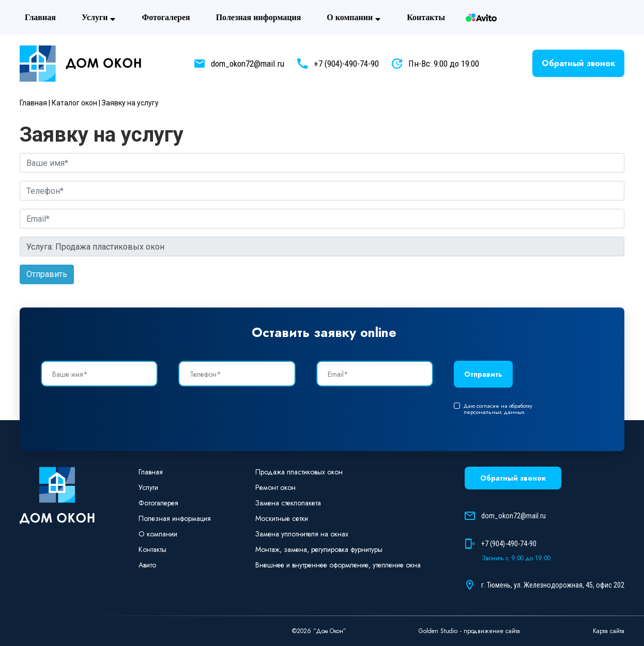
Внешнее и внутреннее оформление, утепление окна (338, 565)
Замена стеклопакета (288, 503)
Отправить (47, 274)
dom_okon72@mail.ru (248, 64)
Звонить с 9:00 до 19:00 (516, 558)
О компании (354, 18)
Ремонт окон (275, 487)
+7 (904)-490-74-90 (346, 64)
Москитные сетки (282, 518)
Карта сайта (609, 631)
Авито (481, 18)
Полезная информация (259, 17)
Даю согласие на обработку (493, 409)
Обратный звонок (578, 63)
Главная (40, 17)
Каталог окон (74, 103)
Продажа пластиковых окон (299, 472)
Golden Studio (438, 631)
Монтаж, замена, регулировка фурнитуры (319, 549)
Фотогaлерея (166, 17)
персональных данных (494, 412)
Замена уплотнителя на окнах (302, 534)
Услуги (99, 18)
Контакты (426, 17)
